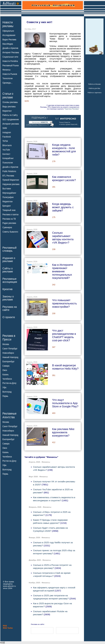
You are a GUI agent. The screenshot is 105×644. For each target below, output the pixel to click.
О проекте (9, 317)
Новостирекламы (8, 24)
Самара (6, 366)
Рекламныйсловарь (9, 249)
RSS (5, 626)
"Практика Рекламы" (72, 109)
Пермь (5, 396)
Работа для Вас (94, 88)
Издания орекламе (9, 260)
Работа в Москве (94, 84)
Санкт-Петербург (10, 349)
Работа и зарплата (94, 93)
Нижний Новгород (10, 357)
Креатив (7, 289)
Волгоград (7, 392)
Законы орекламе (8, 298)
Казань (6, 375)
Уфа (4, 387)
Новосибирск (8, 353)
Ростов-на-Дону (9, 383)
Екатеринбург (8, 362)
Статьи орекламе (8, 95)
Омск (5, 370)
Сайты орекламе (8, 270)
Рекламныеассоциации (10, 280)
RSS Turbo (8, 628)
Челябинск (7, 379)
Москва (6, 344)
